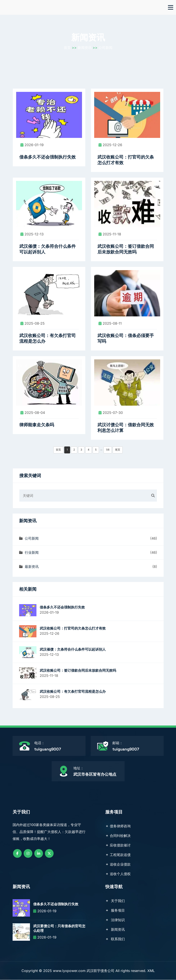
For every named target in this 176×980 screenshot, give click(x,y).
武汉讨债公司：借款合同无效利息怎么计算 (126, 428)
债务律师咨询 (118, 826)
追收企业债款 (118, 864)
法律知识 (115, 920)
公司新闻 (105, 48)
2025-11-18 (110, 235)
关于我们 (115, 901)
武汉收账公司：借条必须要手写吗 (126, 339)
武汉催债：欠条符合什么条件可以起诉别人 (48, 250)
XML (151, 971)
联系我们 (115, 939)
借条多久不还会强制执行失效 (48, 157)
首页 (67, 48)
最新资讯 (29, 567)
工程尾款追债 (118, 855)
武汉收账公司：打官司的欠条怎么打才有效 (126, 160)
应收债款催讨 (118, 845)
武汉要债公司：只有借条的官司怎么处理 (59, 929)
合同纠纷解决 (118, 836)
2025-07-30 (111, 413)
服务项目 (115, 911)
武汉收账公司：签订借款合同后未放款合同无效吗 (126, 250)
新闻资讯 (85, 48)
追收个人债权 (118, 874)
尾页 (118, 450)
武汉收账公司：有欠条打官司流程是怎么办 (48, 339)
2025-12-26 (110, 145)
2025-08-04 (33, 413)
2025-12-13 (32, 235)
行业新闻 (29, 553)
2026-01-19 (32, 145)
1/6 (108, 450)
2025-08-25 (33, 324)
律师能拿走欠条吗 (37, 425)
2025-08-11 (110, 324)
